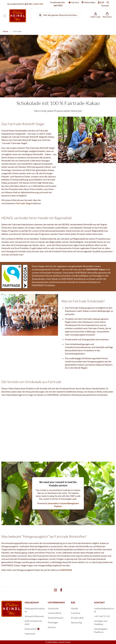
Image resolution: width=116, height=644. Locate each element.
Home (6, 31)
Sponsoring (76, 622)
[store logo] (18, 16)
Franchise (76, 613)
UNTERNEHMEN (56, 602)
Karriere (75, 2)
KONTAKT (100, 602)
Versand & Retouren (34, 616)
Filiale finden (89, 2)
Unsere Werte (55, 613)
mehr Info (39, 4)
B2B (102, 2)
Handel (74, 608)
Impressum (30, 634)
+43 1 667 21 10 (102, 616)
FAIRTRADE (66, 570)
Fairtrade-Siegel (24, 203)
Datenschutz (31, 629)
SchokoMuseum (56, 618)
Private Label (77, 618)
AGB (27, 621)
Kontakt (105, 6)
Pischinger (53, 622)
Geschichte (53, 608)
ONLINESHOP (32, 602)
